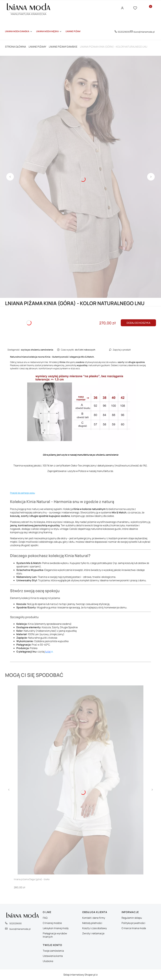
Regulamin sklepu (132, 918)
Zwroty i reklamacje (93, 933)
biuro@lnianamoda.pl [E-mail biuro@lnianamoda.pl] (144, 32)
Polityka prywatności (133, 923)
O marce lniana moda (134, 928)
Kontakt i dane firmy (94, 918)
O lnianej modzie (52, 923)
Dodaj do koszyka (138, 323)
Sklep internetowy (79, 975)
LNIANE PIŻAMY (37, 47)
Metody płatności (92, 923)
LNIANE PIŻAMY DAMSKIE (63, 47)
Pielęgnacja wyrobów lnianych (55, 935)
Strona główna (15, 47)
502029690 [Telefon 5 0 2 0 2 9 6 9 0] (124, 32)
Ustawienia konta (53, 956)
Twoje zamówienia (53, 951)
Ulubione (48, 961)
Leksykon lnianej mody (56, 928)
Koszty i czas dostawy (94, 928)
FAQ (45, 918)
